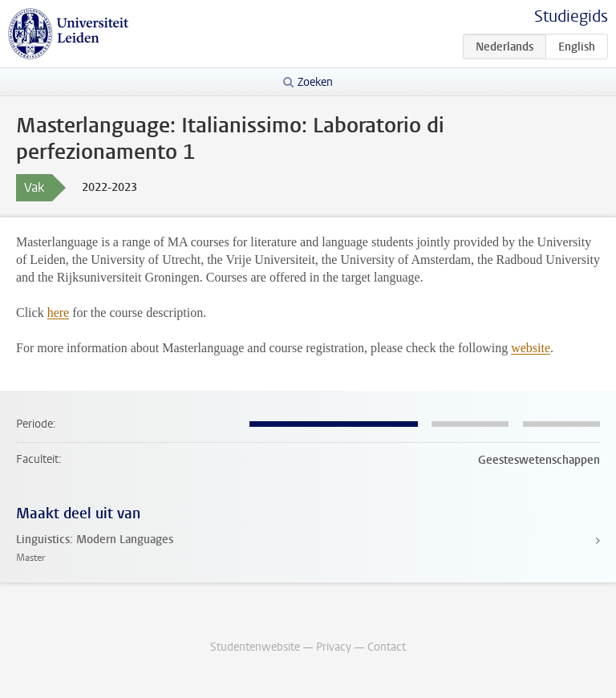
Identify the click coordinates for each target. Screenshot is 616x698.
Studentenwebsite (255, 647)
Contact (387, 647)
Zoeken (315, 82)
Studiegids (571, 16)
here (59, 312)
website (531, 348)
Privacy (334, 647)
